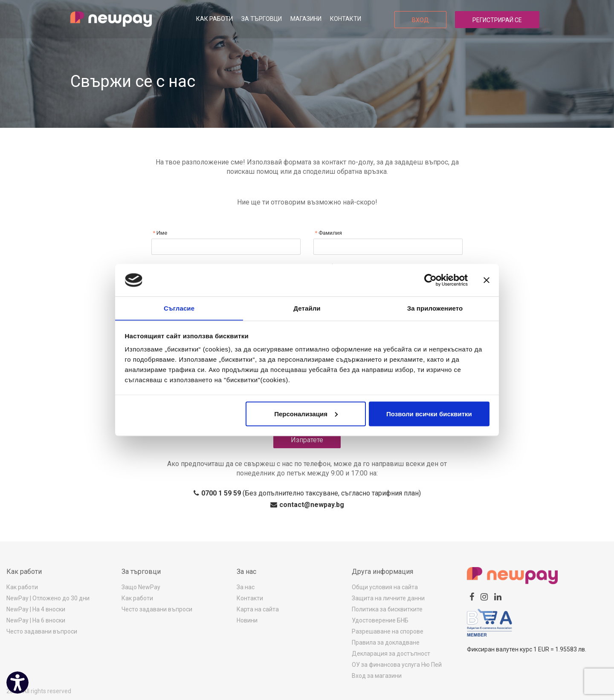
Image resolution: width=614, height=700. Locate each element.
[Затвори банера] (487, 280)
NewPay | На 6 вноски (36, 620)
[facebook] (472, 597)
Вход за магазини (377, 676)
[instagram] (484, 597)
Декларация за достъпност (391, 654)
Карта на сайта (258, 609)
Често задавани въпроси (42, 631)
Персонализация (306, 414)
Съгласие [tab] (179, 308)
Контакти (346, 19)
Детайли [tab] (307, 308)
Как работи (214, 19)
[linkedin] (498, 597)
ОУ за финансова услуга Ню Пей (397, 665)
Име (161, 233)
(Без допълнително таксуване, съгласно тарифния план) (307, 493)
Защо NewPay (141, 587)
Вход (420, 20)
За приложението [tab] (435, 308)
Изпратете (307, 440)
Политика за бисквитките (387, 609)
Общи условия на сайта (385, 587)
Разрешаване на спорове (388, 631)
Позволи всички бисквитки (429, 414)
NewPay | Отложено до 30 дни (48, 598)
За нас (246, 587)
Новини (247, 620)
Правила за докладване (386, 642)
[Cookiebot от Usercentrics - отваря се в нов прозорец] (430, 280)
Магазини (306, 19)
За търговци (262, 19)
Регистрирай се (497, 20)
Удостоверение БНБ (380, 620)
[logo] (111, 19)
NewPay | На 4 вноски (36, 609)
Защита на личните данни (388, 598)
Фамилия (330, 233)
